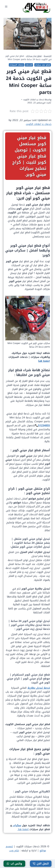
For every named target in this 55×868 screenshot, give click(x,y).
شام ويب (14, 850)
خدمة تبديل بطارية (39, 688)
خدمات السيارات (16, 65)
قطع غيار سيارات (34, 56)
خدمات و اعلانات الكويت (34, 100)
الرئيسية (48, 56)
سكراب (16, 825)
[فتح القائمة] (6, 7)
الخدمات (29, 65)
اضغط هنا (44, 361)
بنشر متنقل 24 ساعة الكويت (32, 543)
